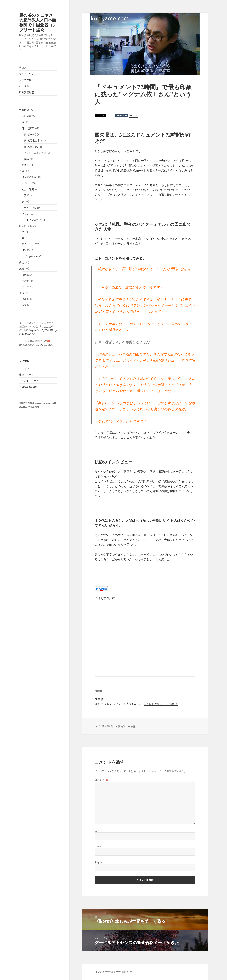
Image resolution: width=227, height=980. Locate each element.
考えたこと (28, 244)
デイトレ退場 (31, 208)
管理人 (23, 67)
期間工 (25, 165)
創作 (22, 293)
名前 (97, 831)
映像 (24, 275)
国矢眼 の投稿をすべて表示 (159, 704)
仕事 (22, 122)
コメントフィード (29, 381)
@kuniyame (26, 334)
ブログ (25, 214)
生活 (24, 195)
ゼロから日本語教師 (35, 153)
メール (98, 846)
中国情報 (24, 110)
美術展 (25, 281)
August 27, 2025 (44, 345)
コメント (101, 780)
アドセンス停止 (33, 220)
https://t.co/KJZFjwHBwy (43, 330)
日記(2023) (30, 134)
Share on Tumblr (122, 116)
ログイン (24, 368)
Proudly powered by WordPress (113, 972)
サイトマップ (27, 74)
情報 (22, 171)
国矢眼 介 (24, 226)
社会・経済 (28, 189)
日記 (24, 250)
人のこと (27, 183)
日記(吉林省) (31, 147)
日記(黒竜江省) (32, 141)
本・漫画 (27, 287)
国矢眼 (122, 726)
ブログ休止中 (31, 256)
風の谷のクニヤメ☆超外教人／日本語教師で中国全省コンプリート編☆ (38, 22)
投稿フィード (27, 374)
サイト (98, 862)
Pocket (133, 115)
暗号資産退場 (27, 92)
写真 (24, 305)
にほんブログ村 (105, 598)
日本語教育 (25, 80)
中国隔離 (24, 86)
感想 (22, 269)
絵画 (24, 299)
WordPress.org (28, 387)
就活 (27, 159)
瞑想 (22, 262)
